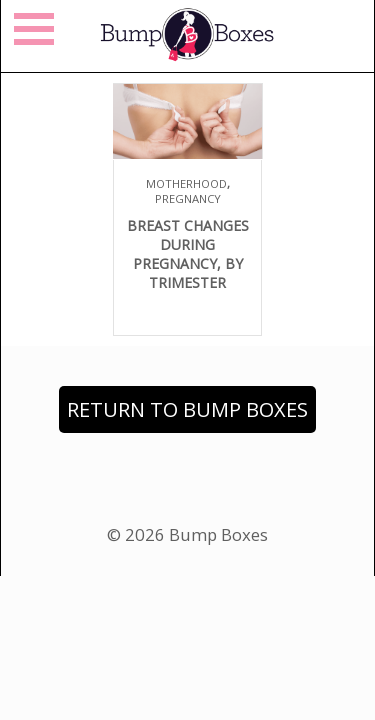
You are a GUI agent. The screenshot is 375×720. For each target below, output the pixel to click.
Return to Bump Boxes (187, 409)
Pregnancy (188, 198)
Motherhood (186, 183)
